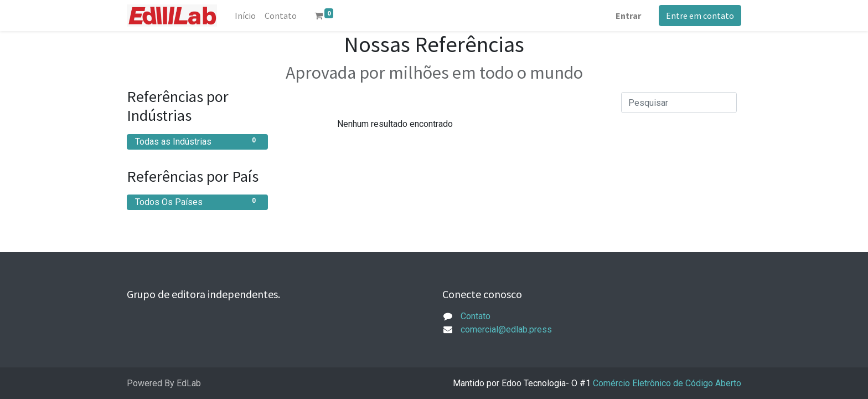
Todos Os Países (197, 201)
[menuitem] (245, 16)
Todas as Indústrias (197, 141)
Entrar (628, 16)
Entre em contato (700, 16)
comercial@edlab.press (506, 329)
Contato (476, 316)
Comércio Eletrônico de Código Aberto (667, 383)
